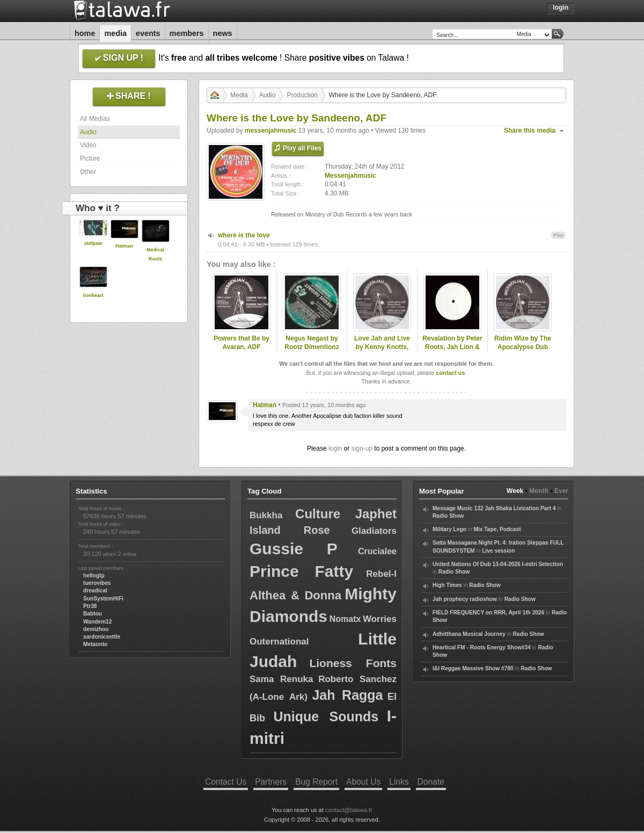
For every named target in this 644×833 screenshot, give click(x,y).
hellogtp (94, 575)
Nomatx (345, 619)
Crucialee (377, 551)
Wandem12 (97, 622)
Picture (90, 158)
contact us (450, 373)
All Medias (95, 119)
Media (115, 33)
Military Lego (449, 529)
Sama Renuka (281, 679)
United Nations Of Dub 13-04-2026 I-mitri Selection (498, 564)
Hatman (124, 246)
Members (187, 33)
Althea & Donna (295, 595)
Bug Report (316, 782)
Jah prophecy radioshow (465, 599)
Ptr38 (90, 606)
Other (88, 172)
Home (85, 33)
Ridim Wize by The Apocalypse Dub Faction (523, 347)
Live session (498, 551)
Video (88, 145)
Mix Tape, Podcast (497, 529)
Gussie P (294, 549)
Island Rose (290, 530)
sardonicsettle (102, 637)
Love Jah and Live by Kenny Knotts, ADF (382, 347)
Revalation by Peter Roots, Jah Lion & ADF (452, 347)
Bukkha (266, 515)
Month (539, 491)
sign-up (362, 448)
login (335, 448)
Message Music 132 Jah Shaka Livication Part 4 (494, 508)
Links (399, 782)
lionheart (93, 295)
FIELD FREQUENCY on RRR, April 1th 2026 (488, 613)
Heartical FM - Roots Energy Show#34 (482, 647)
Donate (431, 782)
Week (515, 491)
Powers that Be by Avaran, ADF (241, 343)
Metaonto (95, 644)
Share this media (530, 131)
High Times (447, 585)
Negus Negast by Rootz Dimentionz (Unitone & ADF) (312, 347)
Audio (88, 132)
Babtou (93, 614)
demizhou (96, 629)
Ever (561, 491)
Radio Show (448, 516)
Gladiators (374, 531)
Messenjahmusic (350, 176)
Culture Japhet (346, 514)
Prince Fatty (301, 571)
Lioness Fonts (353, 663)
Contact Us (226, 782)
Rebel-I (381, 574)
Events (148, 33)
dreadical (95, 591)
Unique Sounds (326, 716)
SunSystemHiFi (103, 599)
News (223, 33)
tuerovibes (97, 583)
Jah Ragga (347, 695)
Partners (271, 782)
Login (561, 8)
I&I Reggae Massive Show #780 (473, 668)
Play (558, 235)
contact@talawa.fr (349, 810)
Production (302, 95)
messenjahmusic (271, 131)
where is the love (244, 235)
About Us (363, 782)
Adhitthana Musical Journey (469, 634)
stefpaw (93, 243)
